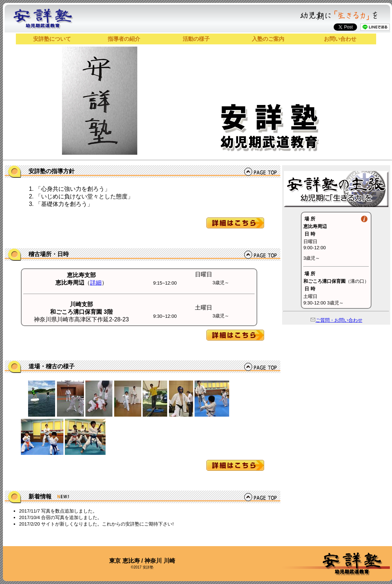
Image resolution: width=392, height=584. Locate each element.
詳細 (96, 283)
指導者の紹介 (124, 39)
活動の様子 (196, 39)
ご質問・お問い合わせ (336, 320)
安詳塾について (52, 39)
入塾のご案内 (268, 39)
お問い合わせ (340, 39)
